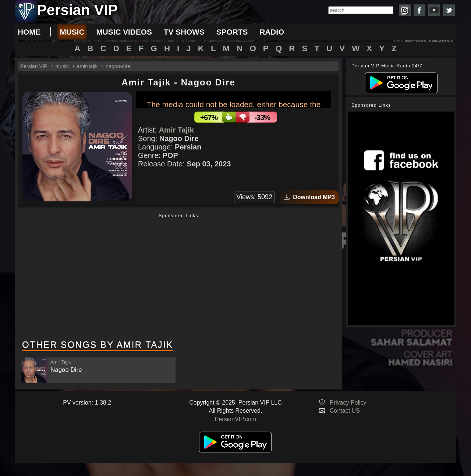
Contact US (345, 411)
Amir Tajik (176, 130)
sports (232, 32)
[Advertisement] (178, 277)
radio (272, 32)
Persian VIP (34, 66)
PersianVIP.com (236, 419)
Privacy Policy (348, 403)
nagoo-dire (118, 66)
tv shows (184, 32)
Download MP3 (309, 197)
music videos (124, 32)
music (72, 32)
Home (29, 32)
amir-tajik (87, 66)
